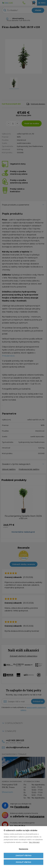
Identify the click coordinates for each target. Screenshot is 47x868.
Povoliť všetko (23, 862)
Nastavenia (23, 849)
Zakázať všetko (24, 856)
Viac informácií (34, 842)
